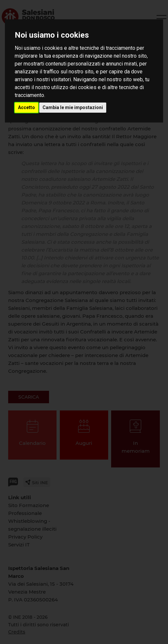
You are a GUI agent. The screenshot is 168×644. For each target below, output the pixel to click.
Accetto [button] (26, 107)
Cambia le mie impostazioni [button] (73, 107)
